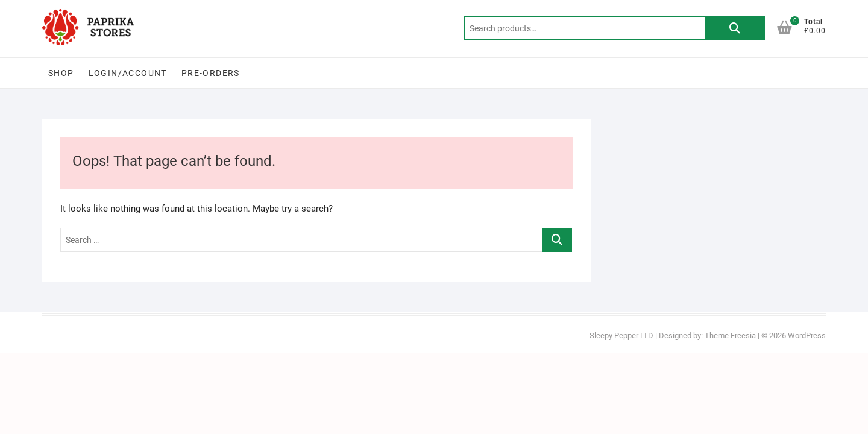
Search (735, 28)
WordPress (807, 335)
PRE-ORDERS (211, 73)
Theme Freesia (730, 335)
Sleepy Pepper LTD (621, 335)
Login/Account (128, 73)
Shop (61, 73)
